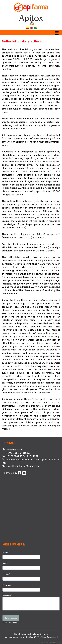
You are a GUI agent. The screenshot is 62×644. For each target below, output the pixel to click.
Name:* (6, 553)
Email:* (6, 563)
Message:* (7, 595)
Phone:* (6, 574)
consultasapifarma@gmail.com (23, 466)
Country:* (7, 585)
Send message (11, 618)
